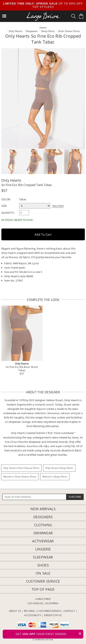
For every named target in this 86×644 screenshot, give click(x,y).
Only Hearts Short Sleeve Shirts (21, 468)
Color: (6, 199)
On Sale (43, 573)
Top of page (43, 589)
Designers (43, 517)
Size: (4, 206)
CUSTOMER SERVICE (49, 611)
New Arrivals (43, 509)
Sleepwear (43, 557)
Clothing (43, 525)
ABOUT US (15, 611)
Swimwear (43, 533)
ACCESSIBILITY (33, 615)
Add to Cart (43, 234)
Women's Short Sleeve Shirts (20, 477)
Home (43, 28)
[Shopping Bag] (81, 16)
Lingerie (43, 549)
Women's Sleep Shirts (55, 477)
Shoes (43, 565)
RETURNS (29, 611)
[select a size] (35, 206)
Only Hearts (11, 180)
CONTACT (69, 611)
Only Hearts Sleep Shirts (59, 468)
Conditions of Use (43, 639)
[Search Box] (74, 16)
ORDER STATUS (53, 615)
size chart (58, 206)
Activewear (43, 541)
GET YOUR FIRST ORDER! (49, 634)
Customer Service (43, 581)
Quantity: (8, 213)
